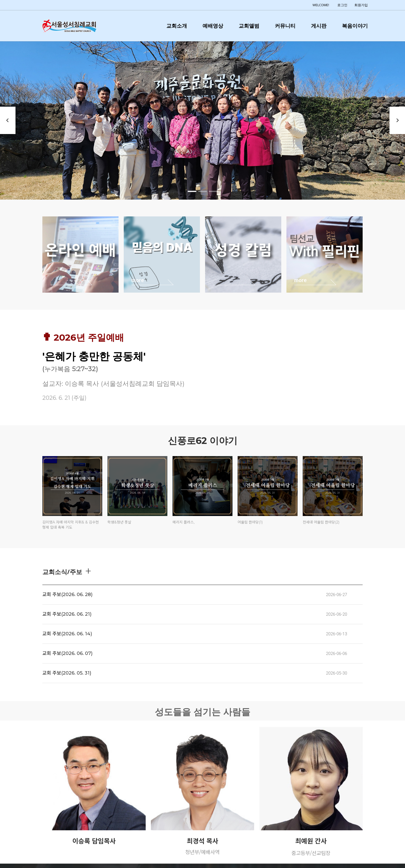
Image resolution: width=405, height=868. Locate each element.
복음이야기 (355, 26)
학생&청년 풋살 (119, 522)
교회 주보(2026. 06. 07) (67, 653)
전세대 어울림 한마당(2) (321, 522)
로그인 (342, 5)
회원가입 (361, 5)
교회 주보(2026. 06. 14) (67, 634)
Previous (8, 120)
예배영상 (213, 26)
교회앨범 (249, 26)
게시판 (319, 26)
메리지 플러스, (184, 522)
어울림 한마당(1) (250, 522)
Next (397, 120)
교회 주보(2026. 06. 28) (67, 595)
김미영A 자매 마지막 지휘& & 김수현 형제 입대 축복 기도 (71, 525)
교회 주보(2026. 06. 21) (67, 614)
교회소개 (177, 26)
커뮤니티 (285, 26)
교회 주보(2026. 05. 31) (67, 673)
